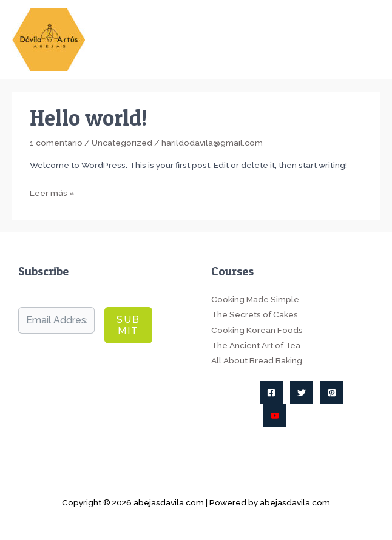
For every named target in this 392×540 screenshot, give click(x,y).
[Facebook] (271, 393)
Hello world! (89, 118)
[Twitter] (302, 393)
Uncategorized (122, 143)
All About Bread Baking (257, 360)
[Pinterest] (332, 393)
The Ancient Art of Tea (256, 345)
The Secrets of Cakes (255, 314)
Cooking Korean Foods (257, 330)
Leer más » (52, 193)
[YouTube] (275, 416)
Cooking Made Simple (255, 299)
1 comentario (56, 143)
